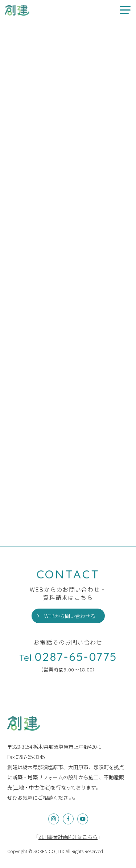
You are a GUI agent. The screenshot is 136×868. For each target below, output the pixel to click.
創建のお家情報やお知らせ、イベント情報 (17, 10)
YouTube (83, 819)
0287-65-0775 (68, 657)
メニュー (122, 10)
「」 (68, 837)
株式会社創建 (24, 723)
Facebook (68, 819)
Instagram (54, 819)
